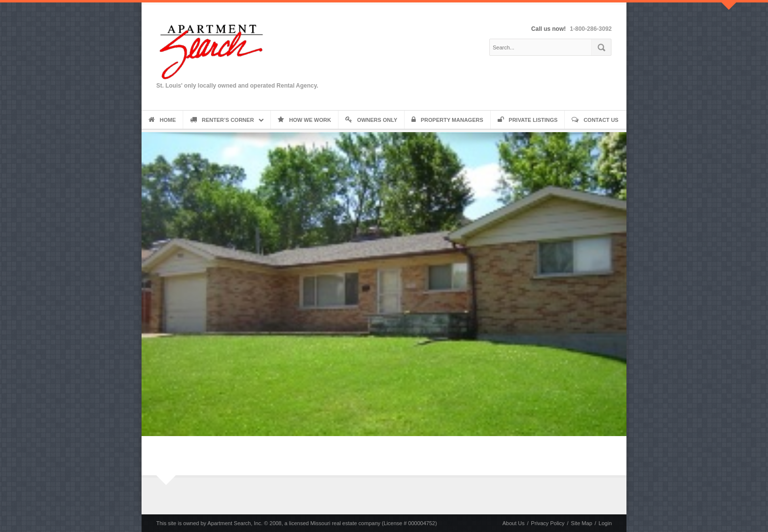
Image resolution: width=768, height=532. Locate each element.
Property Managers (447, 120)
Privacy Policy (548, 523)
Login (605, 523)
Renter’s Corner (222, 120)
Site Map (582, 523)
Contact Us (595, 120)
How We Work (304, 120)
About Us (514, 523)
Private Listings (528, 120)
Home (162, 120)
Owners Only (371, 120)
